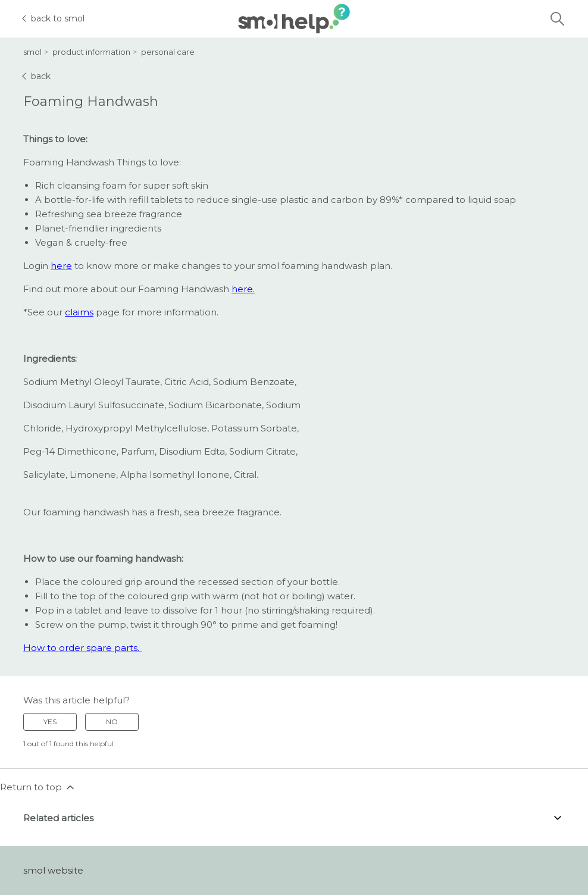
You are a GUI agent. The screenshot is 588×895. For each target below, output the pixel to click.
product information (91, 52)
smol (32, 52)
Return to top (38, 787)
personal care (168, 52)
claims (79, 312)
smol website (53, 870)
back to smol (54, 18)
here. (243, 289)
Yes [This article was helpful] (50, 722)
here (61, 266)
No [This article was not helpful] (112, 722)
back (37, 76)
